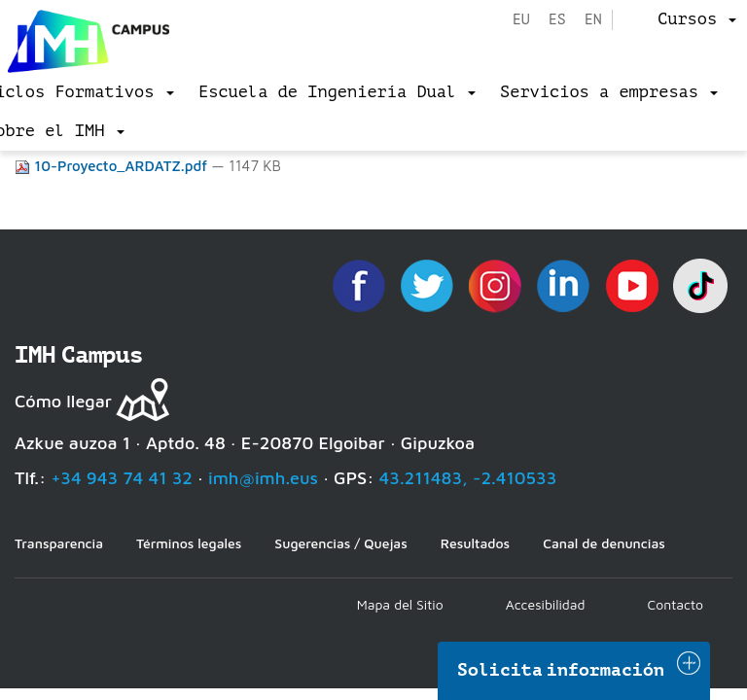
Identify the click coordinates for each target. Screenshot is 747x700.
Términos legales (189, 543)
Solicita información (561, 670)
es (557, 20)
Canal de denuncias (604, 543)
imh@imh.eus (263, 478)
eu (521, 20)
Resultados (475, 543)
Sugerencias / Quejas (340, 543)
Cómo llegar (63, 401)
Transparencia (59, 543)
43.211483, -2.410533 (468, 478)
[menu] (697, 19)
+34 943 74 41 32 (122, 478)
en (593, 20)
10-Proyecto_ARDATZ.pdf (113, 166)
